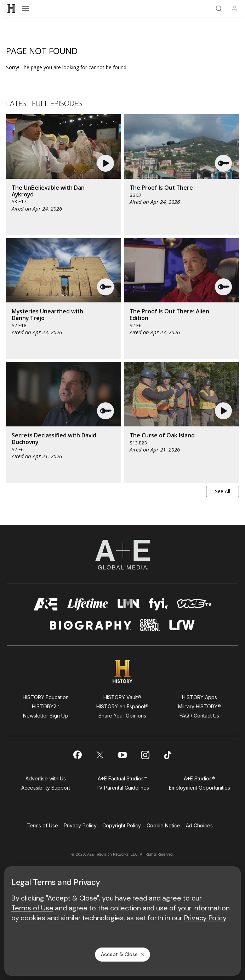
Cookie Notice (163, 825)
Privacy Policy (80, 825)
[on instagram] (145, 755)
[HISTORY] (11, 8)
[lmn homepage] (129, 604)
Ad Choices (199, 825)
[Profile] (234, 8)
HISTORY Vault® (122, 697)
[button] (106, 163)
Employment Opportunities (200, 788)
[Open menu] (25, 8)
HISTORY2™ (46, 706)
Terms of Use (42, 825)
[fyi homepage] (159, 604)
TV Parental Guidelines (122, 788)
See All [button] (223, 491)
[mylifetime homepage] (88, 604)
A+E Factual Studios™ (122, 778)
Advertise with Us (46, 778)
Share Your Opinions (122, 716)
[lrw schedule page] (182, 625)
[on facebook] (77, 755)
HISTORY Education (46, 697)
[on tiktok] (168, 755)
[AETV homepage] (46, 604)
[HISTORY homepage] (123, 671)
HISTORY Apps (200, 697)
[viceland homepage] (194, 604)
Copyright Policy (122, 825)
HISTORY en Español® (122, 706)
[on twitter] (100, 755)
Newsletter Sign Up (45, 716)
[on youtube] (122, 755)
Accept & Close (123, 954)
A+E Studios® (200, 778)
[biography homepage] (91, 625)
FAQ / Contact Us (199, 716)
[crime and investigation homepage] (150, 625)
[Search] (219, 8)
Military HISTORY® (200, 706)
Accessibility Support (46, 788)
